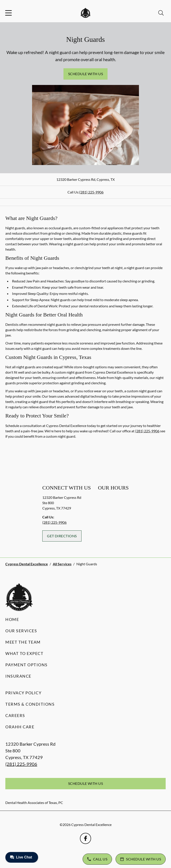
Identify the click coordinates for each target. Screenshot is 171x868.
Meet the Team (23, 642)
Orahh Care (20, 727)
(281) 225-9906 (91, 192)
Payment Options (26, 665)
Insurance (18, 676)
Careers (15, 715)
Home (12, 619)
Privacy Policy (23, 693)
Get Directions (62, 536)
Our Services (21, 631)
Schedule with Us (86, 74)
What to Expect (24, 653)
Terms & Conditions (30, 704)
